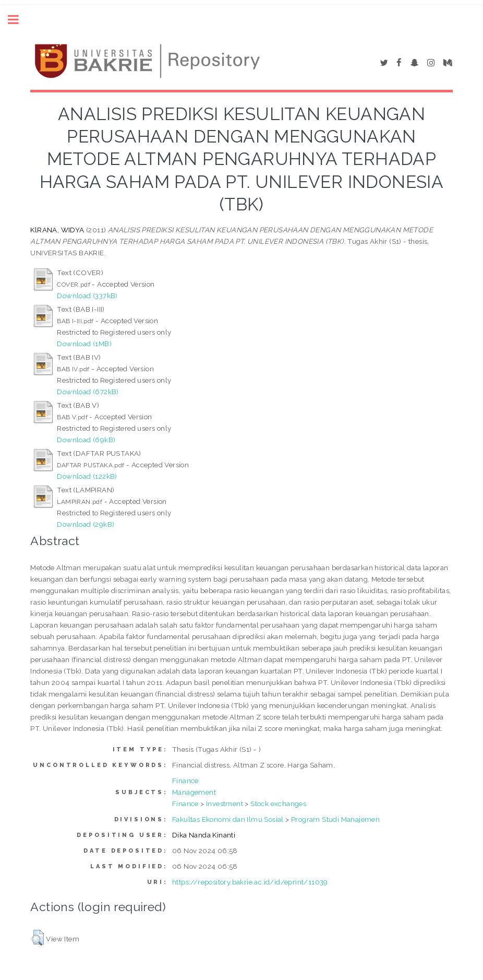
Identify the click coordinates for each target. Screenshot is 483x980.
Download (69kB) (86, 440)
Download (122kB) (87, 476)
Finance (185, 781)
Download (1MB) (84, 344)
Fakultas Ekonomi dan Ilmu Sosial (228, 819)
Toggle (19, 20)
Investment (225, 804)
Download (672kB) (88, 392)
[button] (38, 938)
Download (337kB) (87, 296)
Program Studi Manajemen (335, 819)
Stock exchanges (278, 804)
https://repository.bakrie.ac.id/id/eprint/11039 (250, 882)
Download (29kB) (86, 524)
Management (194, 792)
